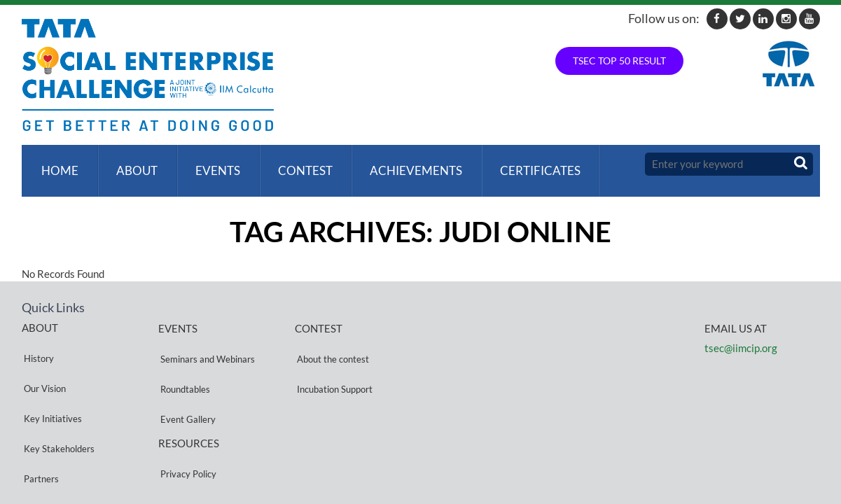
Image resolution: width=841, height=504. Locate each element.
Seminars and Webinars (206, 339)
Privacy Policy (186, 414)
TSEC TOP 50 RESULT (619, 61)
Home (58, 164)
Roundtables (183, 356)
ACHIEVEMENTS (403, 164)
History (37, 338)
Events (210, 164)
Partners (39, 406)
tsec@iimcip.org (741, 335)
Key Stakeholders (57, 389)
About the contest (331, 339)
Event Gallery (186, 373)
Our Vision (43, 355)
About (132, 164)
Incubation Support (333, 356)
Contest (295, 164)
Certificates (525, 164)
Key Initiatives (51, 372)
